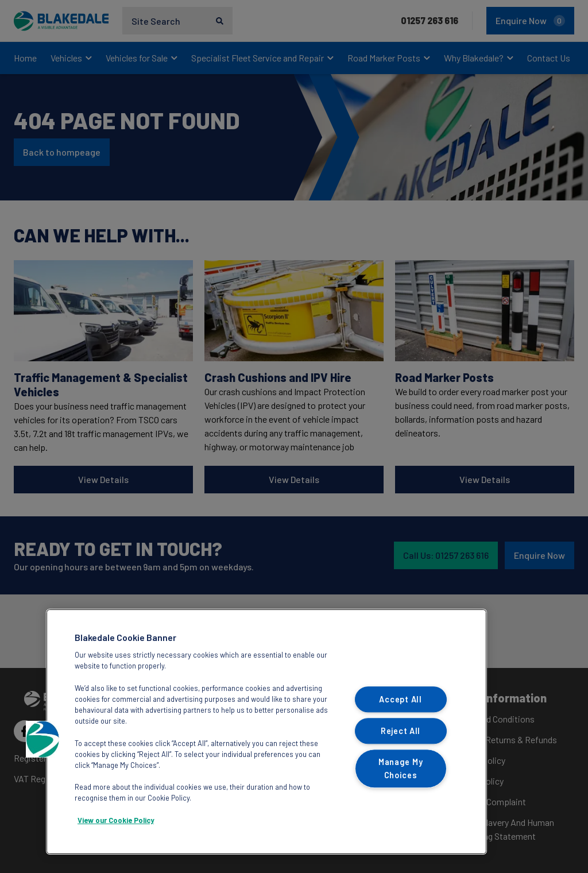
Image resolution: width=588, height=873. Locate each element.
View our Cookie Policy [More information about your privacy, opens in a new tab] (116, 820)
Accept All (400, 699)
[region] (266, 732)
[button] (44, 739)
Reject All (401, 731)
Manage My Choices (401, 769)
